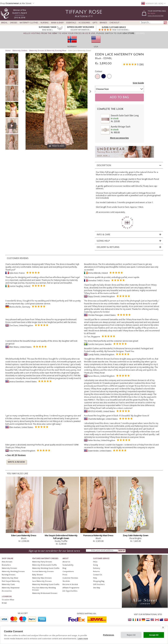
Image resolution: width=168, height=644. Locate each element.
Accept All (154, 635)
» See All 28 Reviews (16, 455)
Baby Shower (38, 575)
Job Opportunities (70, 591)
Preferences (109, 635)
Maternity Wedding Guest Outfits (46, 568)
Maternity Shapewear (11, 588)
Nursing (45, 23)
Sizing (95, 565)
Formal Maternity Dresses (43, 571)
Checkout (114, 23)
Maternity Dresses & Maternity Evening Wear (48, 50)
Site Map (97, 588)
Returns (96, 571)
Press (65, 575)
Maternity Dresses (9, 568)
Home (8, 50)
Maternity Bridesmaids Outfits (45, 565)
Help (95, 578)
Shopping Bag (99, 581)
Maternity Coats (8, 584)
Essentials (71, 23)
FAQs (95, 562)
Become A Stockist (70, 584)
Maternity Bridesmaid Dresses (45, 593)
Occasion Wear (8, 600)
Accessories (84, 23)
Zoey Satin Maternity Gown (136, 535)
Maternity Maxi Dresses (42, 578)
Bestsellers (6, 565)
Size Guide (138, 83)
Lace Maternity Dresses (42, 581)
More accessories (119, 138)
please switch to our (115, 33)
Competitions (68, 571)
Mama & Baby (57, 23)
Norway (72, 46)
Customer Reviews (70, 578)
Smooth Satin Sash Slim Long (125, 115)
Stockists (66, 581)
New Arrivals (7, 562)
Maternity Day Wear (10, 578)
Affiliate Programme (71, 588)
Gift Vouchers (99, 584)
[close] (163, 627)
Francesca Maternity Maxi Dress (98, 535)
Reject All (131, 635)
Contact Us (97, 575)
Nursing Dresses (9, 575)
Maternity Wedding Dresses (13, 571)
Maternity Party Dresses (42, 562)
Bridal (4, 23)
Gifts (95, 23)
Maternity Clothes (29, 23)
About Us (66, 562)
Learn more (83, 639)
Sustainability (68, 565)
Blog (64, 568)
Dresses (14, 23)
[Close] (140, 33)
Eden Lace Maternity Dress (24, 535)
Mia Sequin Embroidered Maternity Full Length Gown (61, 537)
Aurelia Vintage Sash (121, 127)
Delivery (97, 568)
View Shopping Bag (156, 16)
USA (96, 46)
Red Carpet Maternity (11, 581)
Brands (103, 23)
